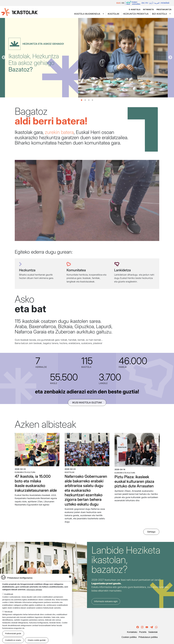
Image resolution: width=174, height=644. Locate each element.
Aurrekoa (4, 58)
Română (165, 3)
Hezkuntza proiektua (136, 14)
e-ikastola (135, 9)
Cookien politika (129, 637)
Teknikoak (8, 612)
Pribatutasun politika (148, 637)
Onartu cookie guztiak (37, 640)
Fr (147, 3)
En (143, 3)
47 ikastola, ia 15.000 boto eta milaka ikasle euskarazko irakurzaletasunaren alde (36, 483)
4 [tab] (92, 100)
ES (123, 3)
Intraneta (148, 9)
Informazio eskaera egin (106, 601)
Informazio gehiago (34, 590)
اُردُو (151, 3)
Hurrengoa (170, 58)
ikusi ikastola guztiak (87, 403)
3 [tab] (89, 100)
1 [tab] (82, 100)
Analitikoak (9, 594)
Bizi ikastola (159, 14)
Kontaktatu (132, 632)
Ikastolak (114, 14)
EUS (118, 3)
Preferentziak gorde (13, 633)
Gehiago (151, 532)
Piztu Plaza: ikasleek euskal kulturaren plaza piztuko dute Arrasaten (134, 481)
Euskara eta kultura (25, 472)
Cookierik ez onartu (13, 640)
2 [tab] (85, 100)
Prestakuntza (164, 9)
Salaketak (153, 632)
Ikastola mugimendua (87, 14)
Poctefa (143, 632)
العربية (157, 3)
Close (70, 577)
